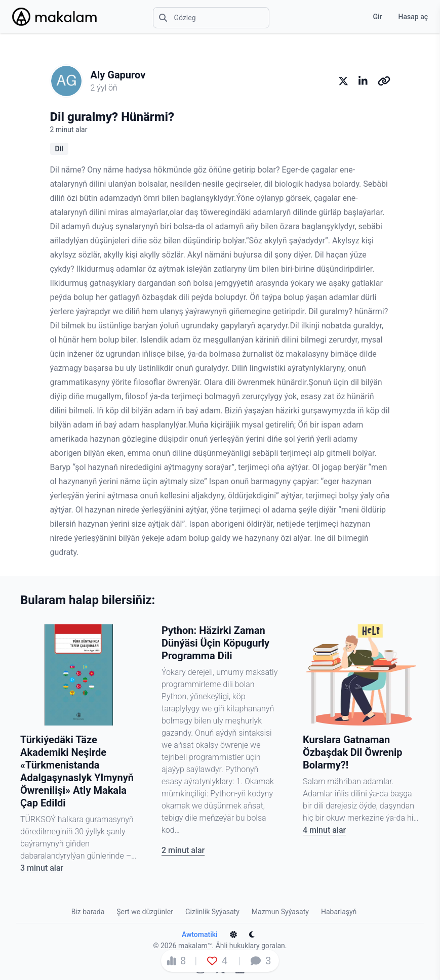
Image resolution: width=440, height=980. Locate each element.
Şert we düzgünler (145, 912)
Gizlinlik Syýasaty (212, 912)
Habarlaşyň (339, 912)
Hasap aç (413, 17)
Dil (59, 149)
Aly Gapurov (118, 75)
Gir (377, 17)
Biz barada (88, 912)
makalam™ (195, 946)
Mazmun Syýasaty (280, 912)
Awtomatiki (200, 934)
